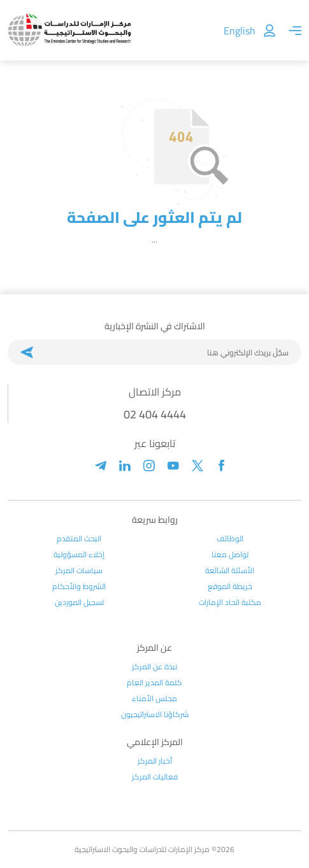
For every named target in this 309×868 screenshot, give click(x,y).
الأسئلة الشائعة (230, 571)
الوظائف (230, 539)
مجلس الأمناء (154, 699)
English (240, 31)
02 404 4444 (155, 414)
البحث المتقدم (79, 539)
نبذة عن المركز (154, 667)
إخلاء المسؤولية (79, 555)
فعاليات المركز (155, 777)
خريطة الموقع (230, 587)
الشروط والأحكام (79, 587)
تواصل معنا (230, 555)
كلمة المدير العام (154, 683)
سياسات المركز (79, 571)
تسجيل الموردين (79, 602)
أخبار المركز (155, 761)
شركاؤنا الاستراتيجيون (155, 715)
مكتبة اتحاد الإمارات (230, 602)
